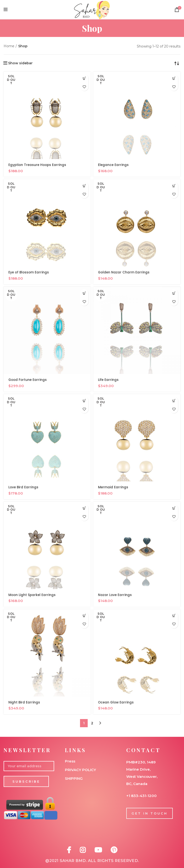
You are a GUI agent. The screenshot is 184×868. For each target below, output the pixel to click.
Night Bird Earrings (24, 702)
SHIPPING (74, 778)
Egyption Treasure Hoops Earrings (38, 165)
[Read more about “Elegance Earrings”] (174, 78)
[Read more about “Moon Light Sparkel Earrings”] (84, 508)
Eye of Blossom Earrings (29, 272)
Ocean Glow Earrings (116, 702)
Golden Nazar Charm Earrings (124, 272)
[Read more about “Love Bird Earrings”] (84, 401)
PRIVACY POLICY (80, 770)
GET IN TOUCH (149, 813)
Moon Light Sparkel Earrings (32, 595)
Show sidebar (20, 63)
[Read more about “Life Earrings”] (174, 293)
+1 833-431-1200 (141, 796)
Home (9, 46)
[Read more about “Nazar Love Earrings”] (174, 508)
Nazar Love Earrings (115, 595)
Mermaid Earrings (113, 487)
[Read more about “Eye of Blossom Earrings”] (84, 186)
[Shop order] (177, 63)
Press (70, 761)
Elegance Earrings (114, 165)
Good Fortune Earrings (28, 380)
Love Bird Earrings (24, 487)
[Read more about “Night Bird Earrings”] (84, 616)
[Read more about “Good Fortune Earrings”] (84, 293)
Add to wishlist (84, 87)
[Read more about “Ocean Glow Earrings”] (174, 616)
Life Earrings (108, 380)
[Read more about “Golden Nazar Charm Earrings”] (174, 186)
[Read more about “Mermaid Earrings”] (174, 401)
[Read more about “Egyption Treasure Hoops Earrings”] (84, 78)
